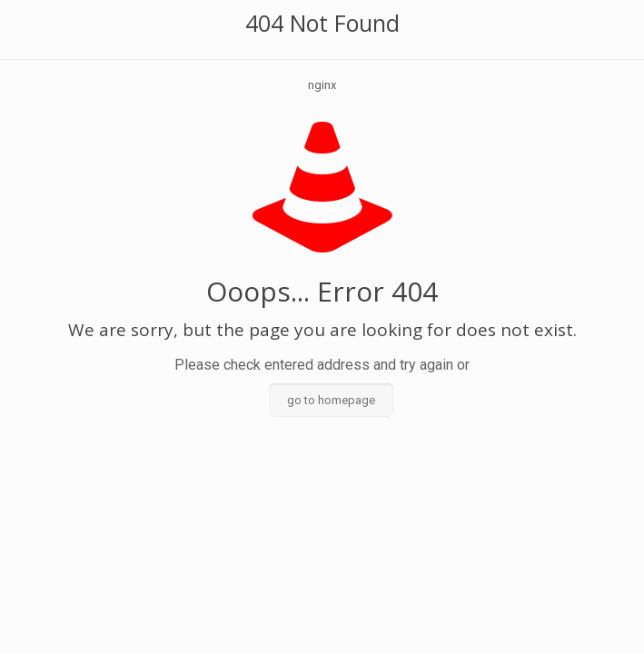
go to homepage (331, 400)
